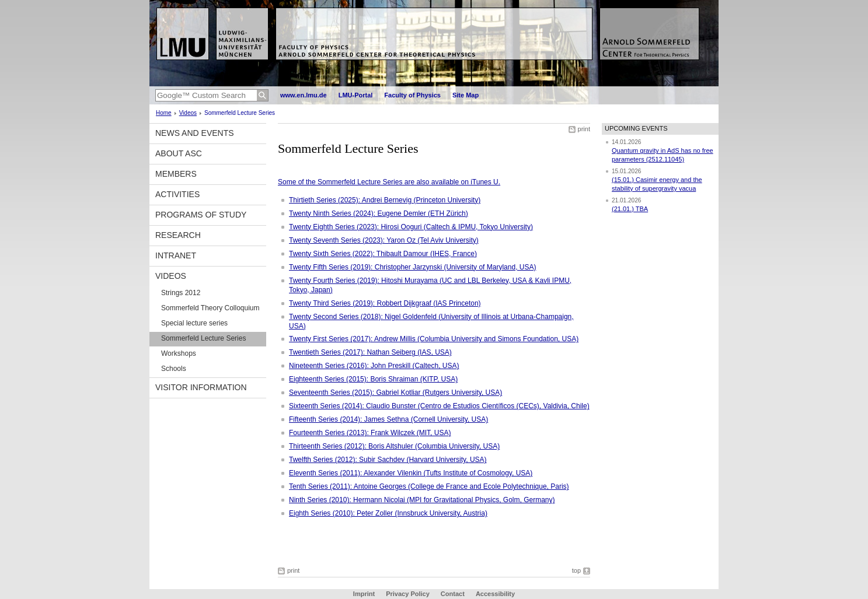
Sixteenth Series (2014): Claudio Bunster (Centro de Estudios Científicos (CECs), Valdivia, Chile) (439, 406)
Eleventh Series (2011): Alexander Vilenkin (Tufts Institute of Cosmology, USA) (411, 473)
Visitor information (201, 387)
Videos (188, 113)
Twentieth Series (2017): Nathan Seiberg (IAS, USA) (370, 352)
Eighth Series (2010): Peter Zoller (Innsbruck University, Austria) (388, 513)
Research (178, 235)
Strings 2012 (181, 293)
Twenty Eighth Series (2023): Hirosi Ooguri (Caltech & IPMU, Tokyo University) (411, 227)
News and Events (195, 133)
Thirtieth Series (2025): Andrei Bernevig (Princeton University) (385, 200)
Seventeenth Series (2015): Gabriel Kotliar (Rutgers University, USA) (395, 393)
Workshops (179, 353)
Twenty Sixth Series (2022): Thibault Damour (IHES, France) (383, 254)
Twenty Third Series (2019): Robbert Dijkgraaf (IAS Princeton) (385, 303)
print (584, 129)
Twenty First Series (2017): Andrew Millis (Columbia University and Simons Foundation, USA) (434, 339)
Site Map (466, 95)
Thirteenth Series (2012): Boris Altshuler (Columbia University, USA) (394, 446)
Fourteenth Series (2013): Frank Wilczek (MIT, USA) (370, 433)
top (576, 570)
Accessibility (495, 594)
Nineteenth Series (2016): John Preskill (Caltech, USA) (374, 366)
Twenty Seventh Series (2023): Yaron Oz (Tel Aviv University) (384, 240)
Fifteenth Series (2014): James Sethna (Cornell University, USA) (388, 419)
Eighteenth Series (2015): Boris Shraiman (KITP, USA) (373, 379)
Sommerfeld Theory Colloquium (210, 308)
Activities (177, 194)
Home (164, 113)
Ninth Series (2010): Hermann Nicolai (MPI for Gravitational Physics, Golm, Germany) (422, 500)
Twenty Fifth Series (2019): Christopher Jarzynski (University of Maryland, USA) (412, 267)
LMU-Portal (356, 95)
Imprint (364, 594)
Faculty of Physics (412, 95)
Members (176, 174)
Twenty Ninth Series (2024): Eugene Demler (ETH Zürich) (379, 213)
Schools (174, 369)
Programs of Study (201, 215)
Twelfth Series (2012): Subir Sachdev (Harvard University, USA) (388, 460)
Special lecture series (194, 323)
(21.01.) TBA (630, 209)
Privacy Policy (408, 594)
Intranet (176, 255)
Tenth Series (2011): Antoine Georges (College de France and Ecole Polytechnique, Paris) (429, 486)
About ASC (179, 153)
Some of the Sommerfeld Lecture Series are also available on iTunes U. (389, 182)
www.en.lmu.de (304, 95)
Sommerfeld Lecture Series (203, 338)
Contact (453, 594)
